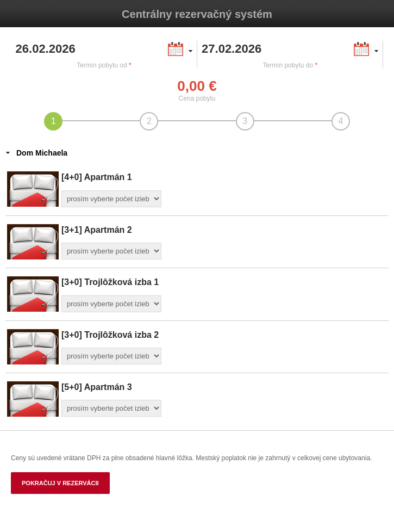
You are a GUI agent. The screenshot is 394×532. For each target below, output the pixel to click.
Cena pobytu (197, 98)
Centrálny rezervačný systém (197, 14)
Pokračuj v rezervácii (60, 483)
